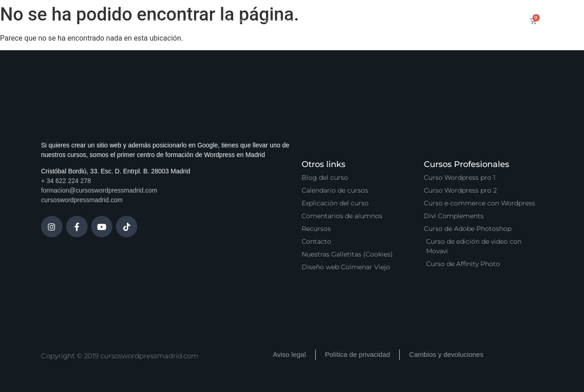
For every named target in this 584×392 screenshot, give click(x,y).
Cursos (188, 21)
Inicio (153, 21)
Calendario (232, 21)
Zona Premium (332, 21)
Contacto (448, 21)
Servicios (278, 21)
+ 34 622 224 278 (66, 181)
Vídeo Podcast (395, 21)
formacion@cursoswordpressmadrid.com (99, 190)
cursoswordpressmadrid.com (82, 200)
